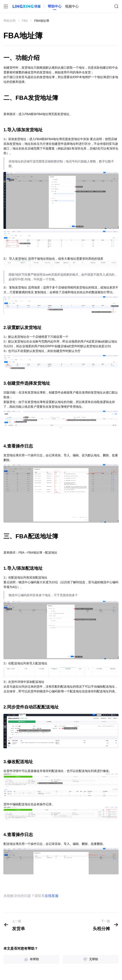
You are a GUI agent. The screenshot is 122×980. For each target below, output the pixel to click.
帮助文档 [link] (9, 21)
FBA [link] (25, 21)
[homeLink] (55, 6)
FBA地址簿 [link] (42, 21)
